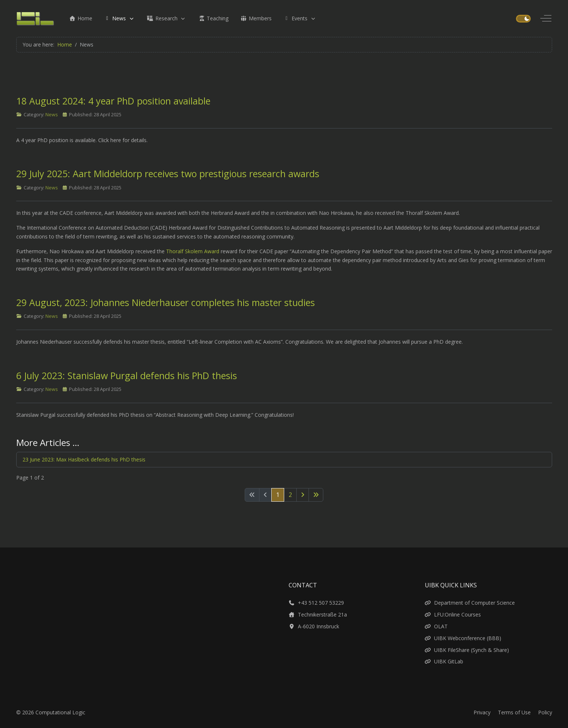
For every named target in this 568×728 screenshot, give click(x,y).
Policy (545, 712)
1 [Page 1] (278, 495)
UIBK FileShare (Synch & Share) (467, 650)
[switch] (523, 19)
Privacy (482, 712)
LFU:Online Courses (453, 614)
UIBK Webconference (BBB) (463, 638)
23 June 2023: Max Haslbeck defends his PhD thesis (84, 459)
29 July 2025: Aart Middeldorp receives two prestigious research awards (168, 174)
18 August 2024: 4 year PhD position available (113, 101)
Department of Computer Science (470, 603)
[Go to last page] (316, 495)
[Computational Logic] (35, 18)
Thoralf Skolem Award (193, 251)
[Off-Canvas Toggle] (546, 18)
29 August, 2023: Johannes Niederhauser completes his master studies (166, 302)
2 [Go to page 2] (290, 495)
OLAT (436, 626)
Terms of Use (514, 712)
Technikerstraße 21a (318, 614)
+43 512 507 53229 (316, 603)
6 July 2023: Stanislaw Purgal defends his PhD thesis (127, 375)
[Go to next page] (303, 495)
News (52, 115)
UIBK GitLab (444, 661)
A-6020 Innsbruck (314, 626)
